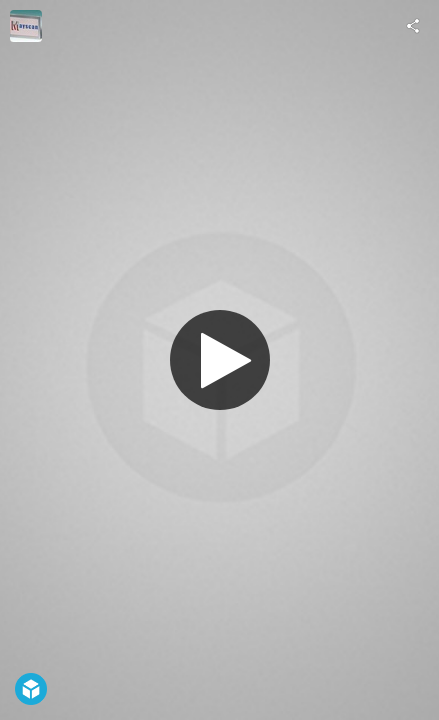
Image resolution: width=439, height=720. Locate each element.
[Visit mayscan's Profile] (26, 26)
